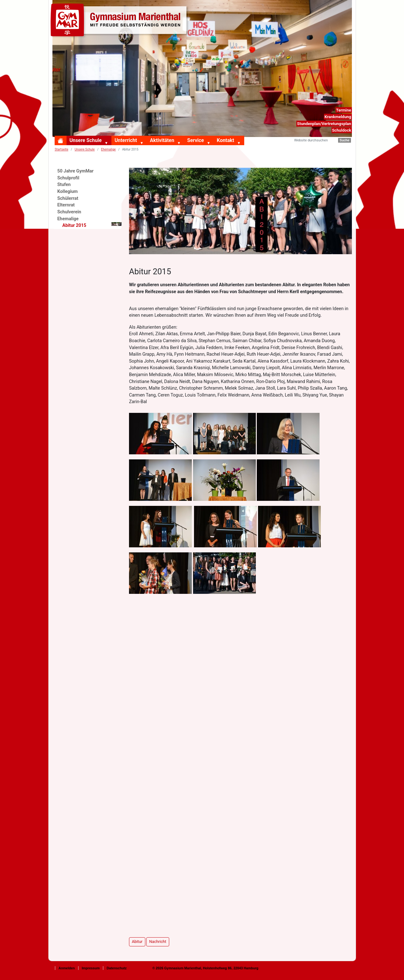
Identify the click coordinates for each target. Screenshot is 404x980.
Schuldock (342, 130)
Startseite (61, 149)
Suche (345, 140)
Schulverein (69, 212)
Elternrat (66, 205)
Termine (343, 110)
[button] (108, 143)
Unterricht (126, 140)
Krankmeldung (338, 117)
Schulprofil (68, 178)
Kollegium (68, 192)
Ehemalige (68, 219)
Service (195, 140)
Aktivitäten (162, 140)
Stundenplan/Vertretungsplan (324, 124)
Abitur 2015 (92, 225)
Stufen (64, 185)
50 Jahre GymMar (75, 171)
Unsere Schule (86, 140)
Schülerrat (68, 198)
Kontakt (226, 140)
